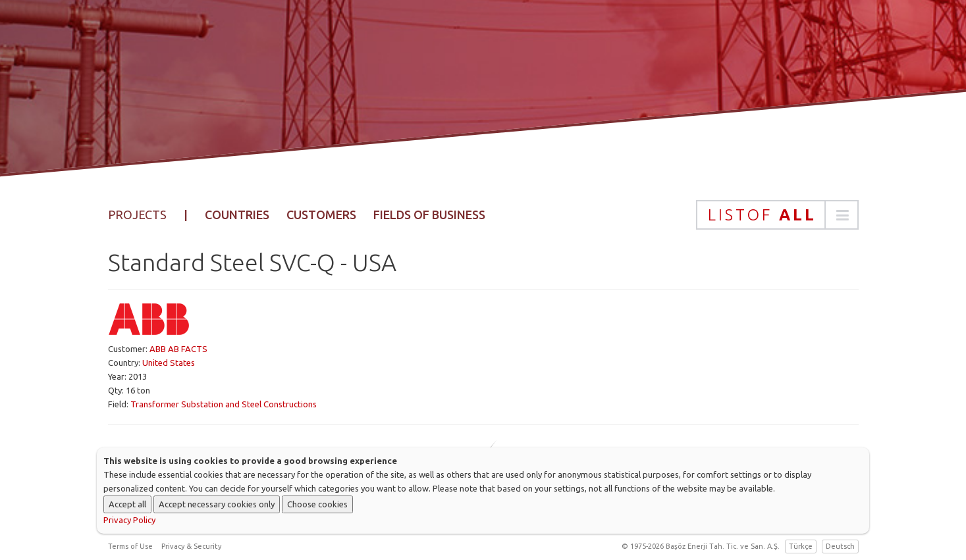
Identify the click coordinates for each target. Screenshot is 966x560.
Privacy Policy (129, 520)
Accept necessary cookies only (217, 504)
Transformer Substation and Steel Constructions (224, 404)
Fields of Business (429, 215)
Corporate (424, 63)
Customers (321, 215)
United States (169, 363)
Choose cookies (317, 504)
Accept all (127, 504)
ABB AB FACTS (178, 349)
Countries (237, 215)
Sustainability (683, 63)
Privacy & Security (191, 546)
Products (509, 63)
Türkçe (801, 546)
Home (352, 63)
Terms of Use (130, 546)
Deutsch (840, 546)
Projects (588, 63)
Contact (776, 63)
